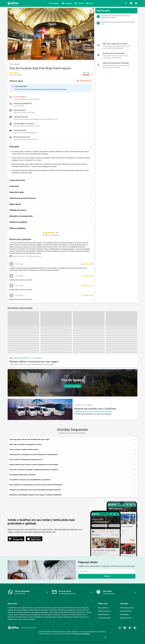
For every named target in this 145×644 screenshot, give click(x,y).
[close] (105, 637)
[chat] (134, 46)
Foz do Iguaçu (15, 64)
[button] (51, 147)
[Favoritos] (131, 3)
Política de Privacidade (82, 634)
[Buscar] (126, 3)
